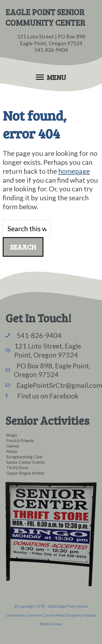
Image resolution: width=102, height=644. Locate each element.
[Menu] (51, 77)
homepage (74, 171)
